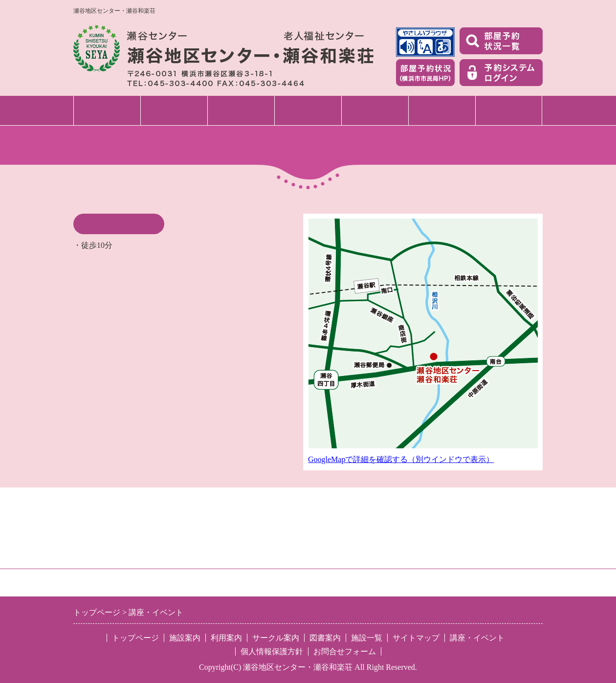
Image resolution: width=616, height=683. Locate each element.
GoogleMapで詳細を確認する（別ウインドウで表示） (401, 459)
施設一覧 (509, 110)
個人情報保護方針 (272, 651)
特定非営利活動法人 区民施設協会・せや (209, 583)
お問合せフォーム (345, 651)
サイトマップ (416, 638)
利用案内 (241, 110)
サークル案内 (375, 110)
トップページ (107, 110)
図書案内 (442, 110)
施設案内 (174, 110)
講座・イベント (308, 110)
